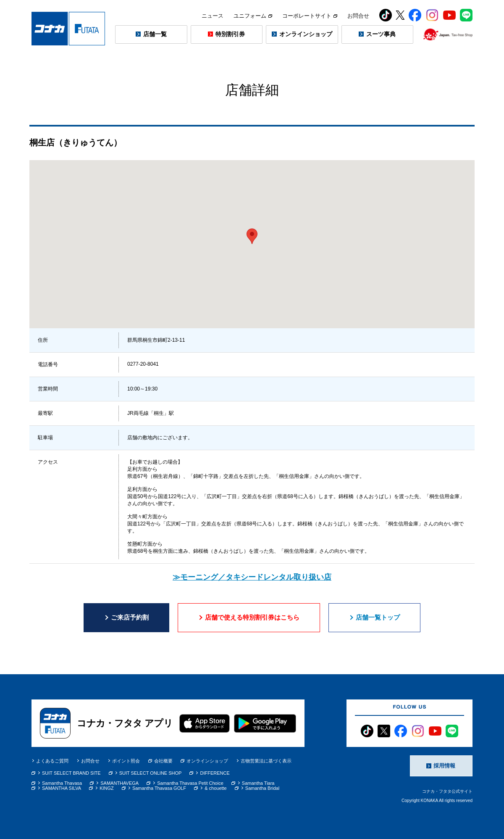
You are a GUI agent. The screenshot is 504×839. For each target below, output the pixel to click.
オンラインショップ (306, 34)
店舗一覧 (155, 34)
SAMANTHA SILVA (62, 788)
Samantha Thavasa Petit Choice (190, 783)
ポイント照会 (126, 761)
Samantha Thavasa (62, 783)
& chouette (216, 788)
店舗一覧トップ (378, 617)
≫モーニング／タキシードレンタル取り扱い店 (252, 577)
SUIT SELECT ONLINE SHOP (151, 773)
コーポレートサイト (310, 16)
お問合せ (358, 16)
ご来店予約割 (130, 617)
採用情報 (444, 766)
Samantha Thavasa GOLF (159, 788)
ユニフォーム (253, 16)
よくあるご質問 (52, 761)
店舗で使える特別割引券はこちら (252, 617)
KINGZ (107, 788)
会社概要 (160, 761)
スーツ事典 (381, 34)
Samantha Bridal (262, 788)
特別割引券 (230, 34)
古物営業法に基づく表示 (266, 761)
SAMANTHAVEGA (119, 783)
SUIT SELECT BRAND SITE (71, 773)
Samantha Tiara (258, 783)
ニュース (213, 16)
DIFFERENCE (215, 773)
